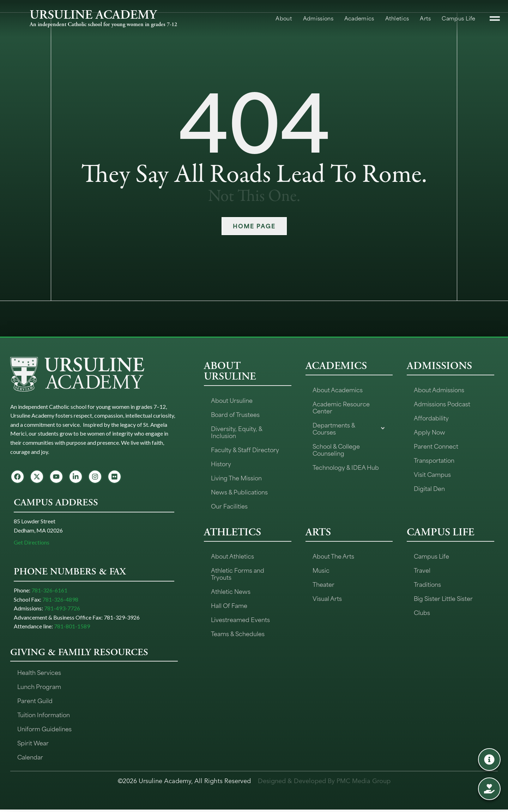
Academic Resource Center (341, 407)
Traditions (427, 584)
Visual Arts (327, 598)
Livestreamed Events (240, 619)
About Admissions (439, 389)
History (221, 463)
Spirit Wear (33, 745)
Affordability (431, 418)
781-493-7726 (62, 611)
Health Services (39, 675)
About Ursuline (232, 400)
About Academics (338, 389)
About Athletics (232, 556)
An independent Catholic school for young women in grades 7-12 (103, 24)
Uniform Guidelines (44, 731)
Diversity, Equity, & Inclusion (237, 432)
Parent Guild (35, 703)
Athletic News (231, 591)
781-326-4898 (60, 602)
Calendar (30, 759)
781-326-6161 (49, 593)
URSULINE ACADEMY (93, 15)
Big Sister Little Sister (443, 598)
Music (321, 570)
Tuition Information (44, 717)
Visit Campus (432, 474)
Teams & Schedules (238, 633)
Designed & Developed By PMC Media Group (324, 783)
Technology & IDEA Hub (346, 467)
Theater (323, 584)
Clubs (422, 612)
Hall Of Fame (229, 605)
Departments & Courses (349, 428)
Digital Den (429, 488)
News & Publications (239, 492)
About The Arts (333, 556)
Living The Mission (236, 478)
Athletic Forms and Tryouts (238, 573)
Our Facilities (229, 506)
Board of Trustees (235, 414)
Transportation (434, 460)
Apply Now (430, 432)
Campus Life (431, 556)
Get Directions (32, 545)
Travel (422, 570)
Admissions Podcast (442, 404)
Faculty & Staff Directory (245, 449)
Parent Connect (436, 446)
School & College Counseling (336, 449)
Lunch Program (39, 689)
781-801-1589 (72, 629)
